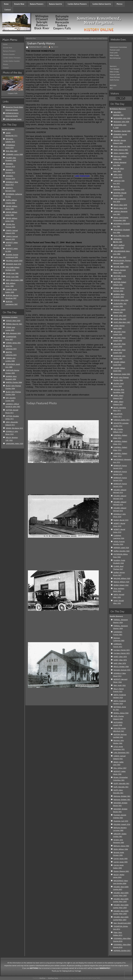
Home (6, 4)
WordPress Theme (53, 978)
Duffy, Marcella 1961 (121, 787)
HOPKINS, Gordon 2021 (122, 950)
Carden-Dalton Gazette (102, 4)
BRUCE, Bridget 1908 (121, 667)
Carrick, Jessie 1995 (121, 859)
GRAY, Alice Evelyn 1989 (14, 280)
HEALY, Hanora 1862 (121, 153)
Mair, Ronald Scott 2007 (122, 923)
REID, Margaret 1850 (13, 333)
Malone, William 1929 (121, 582)
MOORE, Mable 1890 (121, 267)
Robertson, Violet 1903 (122, 374)
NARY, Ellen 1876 (120, 663)
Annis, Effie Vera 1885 (121, 236)
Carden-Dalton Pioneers (77, 4)
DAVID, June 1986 (12, 273)
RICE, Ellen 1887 (12, 151)
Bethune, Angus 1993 (121, 846)
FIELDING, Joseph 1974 (14, 261)
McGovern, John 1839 (121, 122)
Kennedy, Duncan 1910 (122, 670)
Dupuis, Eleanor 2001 (121, 871)
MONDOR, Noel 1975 (13, 264)
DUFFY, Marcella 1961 (121, 783)
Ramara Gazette (56, 4)
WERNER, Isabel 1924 (121, 548)
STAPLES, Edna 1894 (121, 300)
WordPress (42, 978)
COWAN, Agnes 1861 (13, 343)
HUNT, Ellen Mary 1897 (122, 322)
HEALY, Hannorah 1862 (122, 146)
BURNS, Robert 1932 (121, 585)
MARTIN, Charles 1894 (14, 382)
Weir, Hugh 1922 (120, 685)
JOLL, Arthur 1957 (120, 768)
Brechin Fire (31, 38)
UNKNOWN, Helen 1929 (14, 443)
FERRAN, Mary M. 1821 (14, 324)
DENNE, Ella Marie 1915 (14, 428)
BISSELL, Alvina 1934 (121, 713)
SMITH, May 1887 (120, 257)
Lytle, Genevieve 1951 (121, 753)
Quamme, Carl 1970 (121, 821)
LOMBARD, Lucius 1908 (14, 154)
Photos (120, 4)
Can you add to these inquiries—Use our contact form (87, 38)
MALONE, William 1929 (122, 578)
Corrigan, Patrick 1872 (122, 650)
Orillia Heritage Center (14, 119)
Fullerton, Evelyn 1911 (122, 420)
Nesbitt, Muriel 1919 (121, 520)
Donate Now (19, 4)
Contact (8, 10)
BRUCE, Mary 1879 (120, 205)
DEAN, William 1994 (121, 849)
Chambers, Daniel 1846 (122, 131)
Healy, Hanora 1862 (121, 150)
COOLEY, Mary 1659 (13, 321)
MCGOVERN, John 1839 (122, 118)
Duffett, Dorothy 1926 (121, 551)
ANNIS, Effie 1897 (120, 316)
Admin (56, 47)
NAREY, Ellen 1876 (120, 657)
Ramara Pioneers (37, 4)
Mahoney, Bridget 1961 (122, 796)
